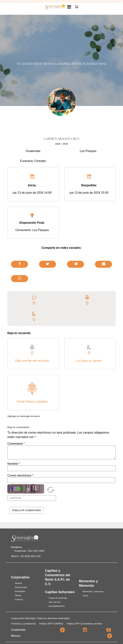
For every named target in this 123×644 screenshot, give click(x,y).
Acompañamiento (57, 606)
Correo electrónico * (20, 475)
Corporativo (20, 577)
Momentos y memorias (93, 591)
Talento (18, 595)
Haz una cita (54, 602)
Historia (18, 583)
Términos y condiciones (23, 624)
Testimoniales (21, 587)
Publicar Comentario (27, 510)
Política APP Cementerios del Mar (84, 624)
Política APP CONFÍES (51, 624)
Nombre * (14, 464)
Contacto (19, 599)
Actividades (20, 591)
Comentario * (16, 444)
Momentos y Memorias (88, 583)
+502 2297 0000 (36, 551)
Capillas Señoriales (60, 592)
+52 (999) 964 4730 (30, 556)
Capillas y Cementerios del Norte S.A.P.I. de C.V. (58, 577)
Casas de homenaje (58, 598)
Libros (85, 596)
